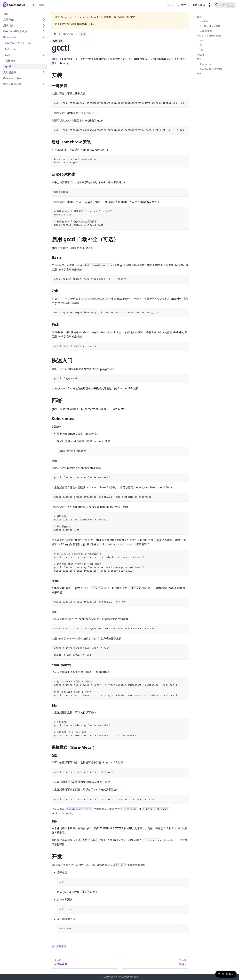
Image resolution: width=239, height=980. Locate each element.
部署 (199, 59)
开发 (199, 73)
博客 (41, 5)
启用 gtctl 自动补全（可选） (210, 36)
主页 (32, 5)
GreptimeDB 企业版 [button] (15, 31)
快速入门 (201, 55)
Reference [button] (10, 37)
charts (64, 540)
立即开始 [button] (8, 20)
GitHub (199, 5)
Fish (201, 50)
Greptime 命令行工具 (18, 43)
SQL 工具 (11, 49)
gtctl (8, 66)
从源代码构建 (206, 31)
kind (73, 441)
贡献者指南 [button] (10, 72)
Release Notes (12, 78)
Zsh (201, 45)
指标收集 (10, 61)
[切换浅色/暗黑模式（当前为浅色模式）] (209, 5)
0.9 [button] (169, 5)
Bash (202, 40)
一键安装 (204, 21)
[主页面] (55, 34)
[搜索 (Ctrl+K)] (225, 5)
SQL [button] (8, 55)
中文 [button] (182, 5)
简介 (6, 14)
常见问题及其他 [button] (12, 84)
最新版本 (82, 24)
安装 (199, 17)
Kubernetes (205, 64)
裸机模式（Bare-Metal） (211, 69)
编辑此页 (59, 946)
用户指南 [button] (8, 25)
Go (72, 182)
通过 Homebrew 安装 (210, 26)
